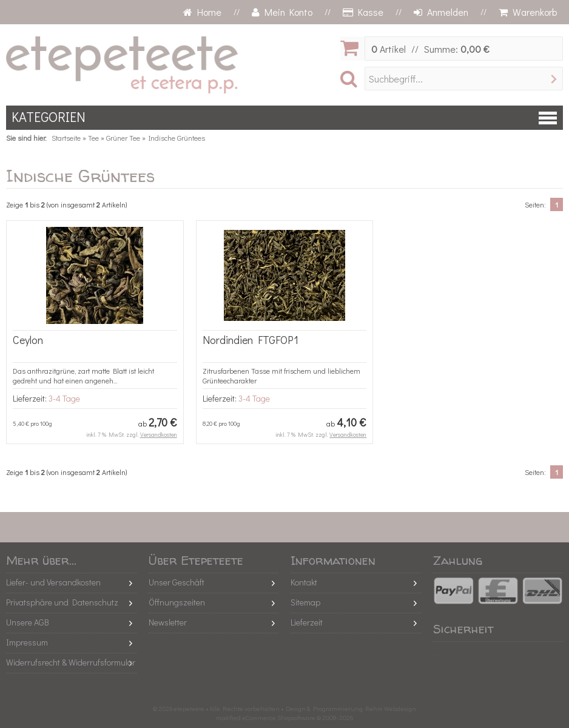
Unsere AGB (28, 622)
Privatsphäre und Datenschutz (62, 602)
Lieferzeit (307, 622)
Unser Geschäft (177, 582)
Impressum (27, 642)
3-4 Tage (64, 398)
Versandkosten (159, 435)
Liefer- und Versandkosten (53, 582)
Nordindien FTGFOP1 (251, 340)
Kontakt (304, 582)
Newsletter (168, 622)
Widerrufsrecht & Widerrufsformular (71, 662)
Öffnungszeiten (177, 602)
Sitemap (305, 602)
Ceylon (28, 340)
